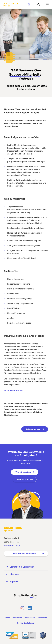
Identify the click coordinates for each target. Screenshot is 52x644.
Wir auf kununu (11, 391)
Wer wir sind (23, 479)
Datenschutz (30, 618)
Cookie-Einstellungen (26, 623)
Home (7, 618)
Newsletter (17, 618)
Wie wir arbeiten (23, 472)
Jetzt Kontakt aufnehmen (24, 554)
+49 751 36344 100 (12, 546)
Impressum (43, 618)
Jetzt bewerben (33, 429)
